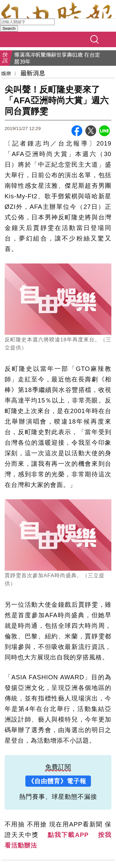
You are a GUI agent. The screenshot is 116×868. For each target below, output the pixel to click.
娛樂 (6, 73)
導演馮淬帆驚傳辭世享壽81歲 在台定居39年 (57, 58)
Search (9, 28)
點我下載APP (68, 835)
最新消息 (33, 73)
